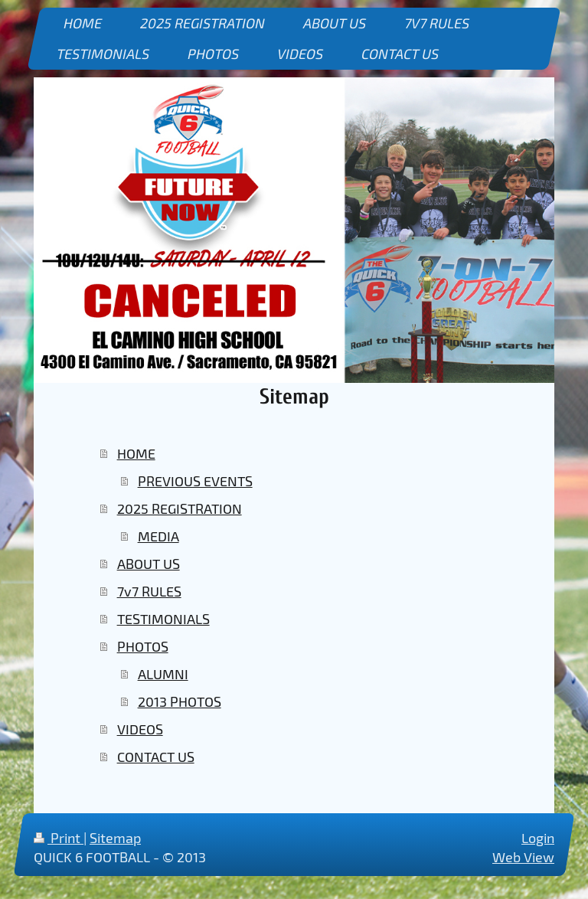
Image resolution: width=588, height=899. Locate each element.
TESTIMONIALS (163, 619)
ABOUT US (149, 564)
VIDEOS (140, 729)
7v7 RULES (149, 591)
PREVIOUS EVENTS (195, 481)
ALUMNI (163, 674)
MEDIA (158, 536)
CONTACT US (156, 757)
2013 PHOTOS (180, 701)
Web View (523, 857)
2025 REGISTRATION (180, 508)
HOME (136, 453)
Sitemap (115, 838)
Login (538, 838)
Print (59, 838)
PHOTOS (143, 646)
